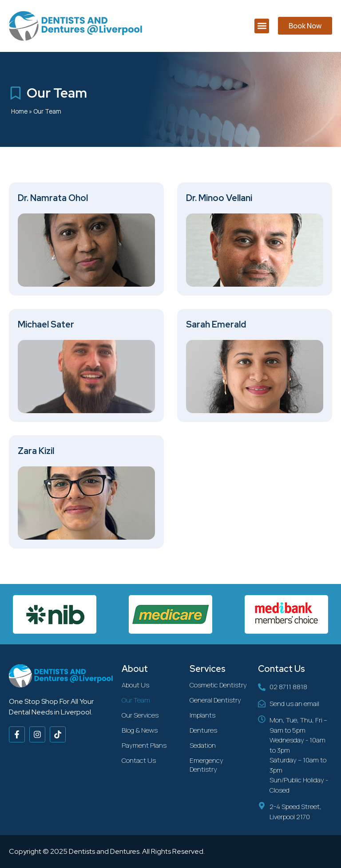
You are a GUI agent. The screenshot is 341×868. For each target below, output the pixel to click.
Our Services (140, 715)
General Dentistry (215, 700)
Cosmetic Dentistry (218, 685)
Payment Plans (144, 745)
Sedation (203, 745)
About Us (135, 685)
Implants (202, 715)
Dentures (203, 730)
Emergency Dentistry (206, 765)
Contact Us (139, 760)
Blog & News (140, 730)
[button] (262, 26)
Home (19, 111)
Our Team (136, 700)
